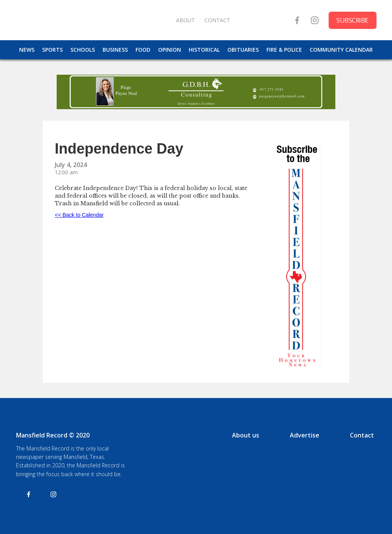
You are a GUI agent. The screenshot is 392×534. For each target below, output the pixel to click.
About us (246, 435)
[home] (92, 20)
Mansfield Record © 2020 (53, 435)
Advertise (305, 435)
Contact (362, 435)
